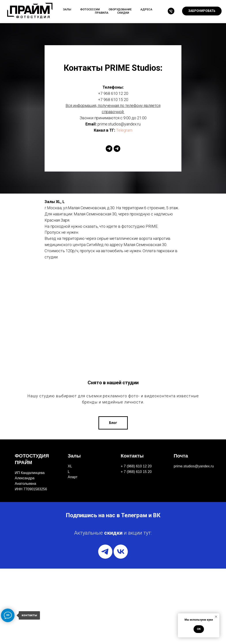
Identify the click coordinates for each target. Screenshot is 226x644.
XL (70, 542)
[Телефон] (171, 11)
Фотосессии (90, 9)
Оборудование (120, 9)
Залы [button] (67, 9)
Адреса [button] (146, 9)
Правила (102, 13)
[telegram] (109, 149)
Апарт (73, 552)
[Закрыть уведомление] (216, 617)
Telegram (124, 130)
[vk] (121, 627)
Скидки (123, 13)
